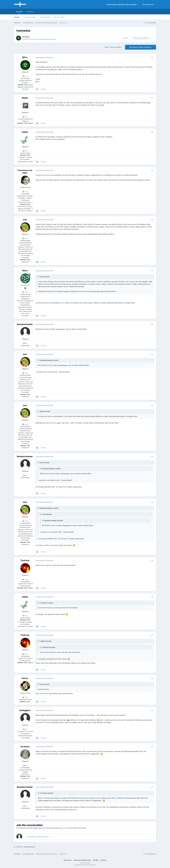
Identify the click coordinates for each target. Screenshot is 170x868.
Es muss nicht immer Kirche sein (44, 39)
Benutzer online (59, 17)
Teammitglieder (45, 17)
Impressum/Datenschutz (82, 860)
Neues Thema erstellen (113, 47)
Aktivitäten (30, 12)
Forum (17, 17)
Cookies (103, 860)
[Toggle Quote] (39, 277)
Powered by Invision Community (85, 865)
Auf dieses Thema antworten (141, 47)
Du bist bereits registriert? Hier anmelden (122, 4)
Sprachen (68, 860)
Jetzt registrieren (148, 4)
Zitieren (43, 89)
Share (126, 38)
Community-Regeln (29, 17)
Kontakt (96, 860)
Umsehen (19, 13)
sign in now (64, 828)
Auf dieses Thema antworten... (38, 837)
